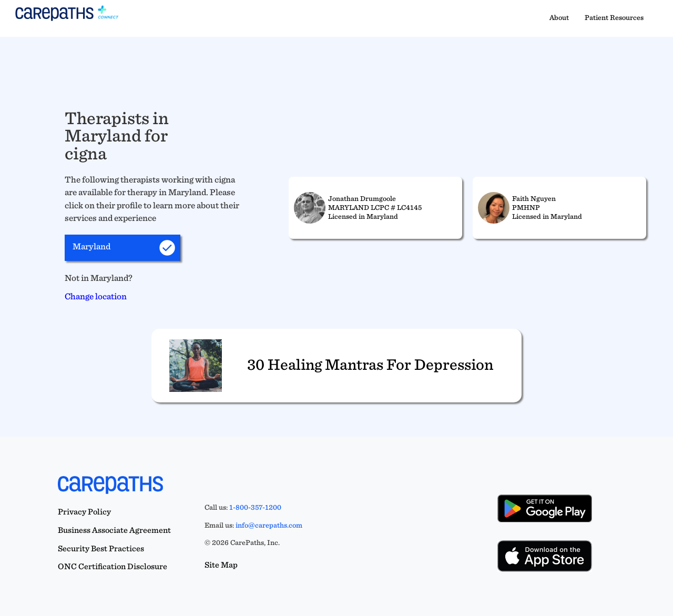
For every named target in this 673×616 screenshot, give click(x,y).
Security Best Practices (101, 548)
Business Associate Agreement (114, 530)
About (559, 17)
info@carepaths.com (269, 525)
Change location (96, 296)
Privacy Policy (84, 512)
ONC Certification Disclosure (113, 566)
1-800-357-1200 (255, 507)
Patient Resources (614, 17)
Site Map (221, 565)
